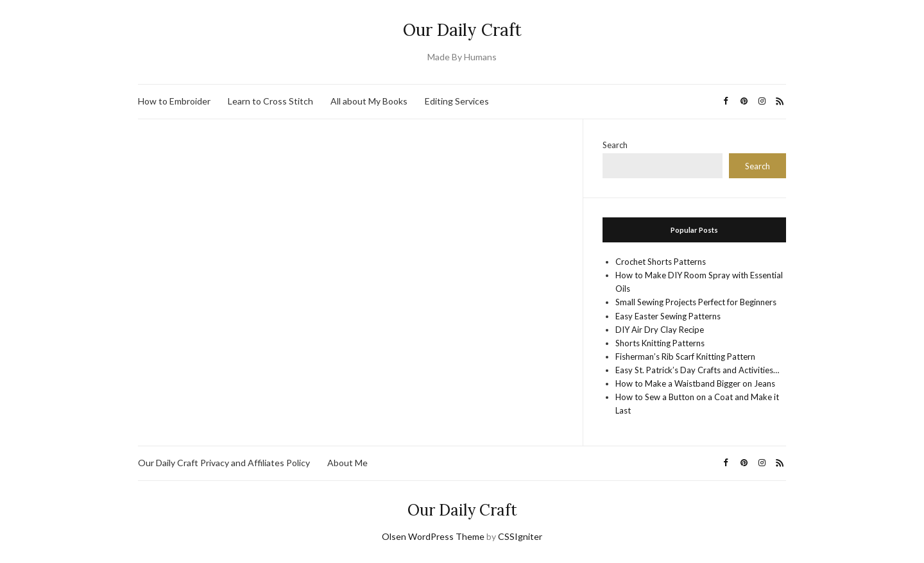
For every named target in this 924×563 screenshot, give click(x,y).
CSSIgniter (520, 536)
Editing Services (457, 101)
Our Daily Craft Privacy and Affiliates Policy (224, 463)
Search (615, 145)
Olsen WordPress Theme (433, 536)
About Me (347, 463)
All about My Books (369, 101)
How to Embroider (174, 101)
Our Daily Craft (462, 30)
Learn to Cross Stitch (270, 101)
